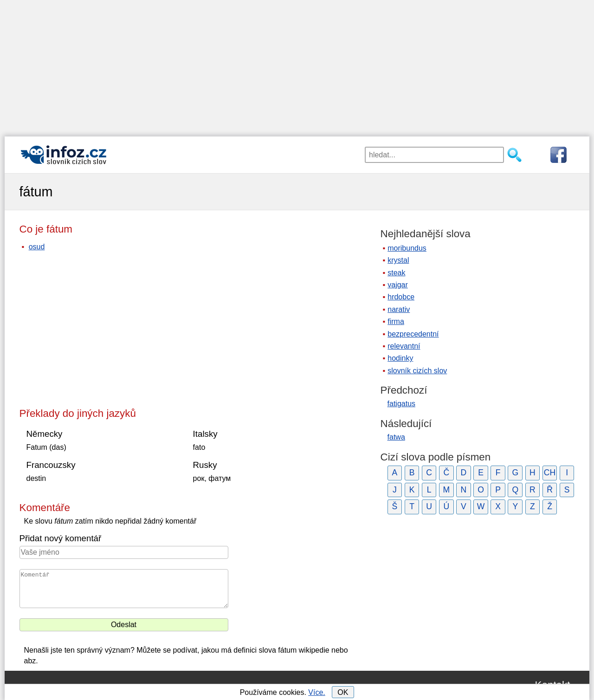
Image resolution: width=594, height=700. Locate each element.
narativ (399, 309)
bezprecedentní (413, 334)
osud (37, 247)
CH (550, 473)
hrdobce (401, 297)
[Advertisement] (297, 65)
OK (343, 692)
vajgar (398, 285)
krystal (398, 260)
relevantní (404, 346)
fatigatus (401, 404)
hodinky (400, 358)
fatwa (396, 437)
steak (396, 273)
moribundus (407, 248)
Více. (316, 692)
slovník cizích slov (417, 371)
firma (396, 321)
